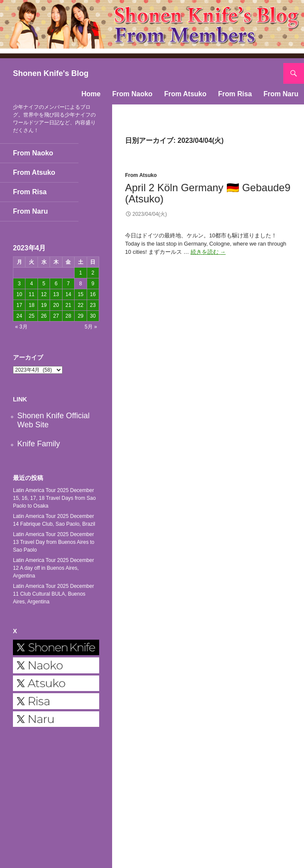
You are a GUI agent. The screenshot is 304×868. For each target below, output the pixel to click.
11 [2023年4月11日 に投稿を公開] (31, 294)
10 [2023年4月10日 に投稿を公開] (19, 294)
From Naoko (132, 94)
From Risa (235, 94)
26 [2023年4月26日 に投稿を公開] (44, 316)
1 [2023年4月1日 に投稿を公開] (80, 273)
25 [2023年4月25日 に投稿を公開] (31, 316)
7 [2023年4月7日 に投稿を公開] (68, 284)
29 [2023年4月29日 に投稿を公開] (80, 316)
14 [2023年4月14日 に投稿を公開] (68, 294)
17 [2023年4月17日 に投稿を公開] (19, 305)
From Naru (281, 94)
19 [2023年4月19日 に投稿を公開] (44, 305)
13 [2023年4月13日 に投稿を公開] (56, 294)
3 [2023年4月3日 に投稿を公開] (19, 284)
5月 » (91, 327)
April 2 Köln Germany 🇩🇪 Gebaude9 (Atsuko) (208, 193)
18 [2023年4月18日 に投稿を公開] (31, 305)
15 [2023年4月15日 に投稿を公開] (80, 294)
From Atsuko (185, 94)
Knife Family (39, 444)
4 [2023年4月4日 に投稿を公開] (32, 284)
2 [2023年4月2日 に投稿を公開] (93, 273)
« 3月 (21, 327)
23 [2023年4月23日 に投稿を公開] (93, 305)
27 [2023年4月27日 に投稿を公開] (56, 316)
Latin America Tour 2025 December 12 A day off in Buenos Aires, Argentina (53, 568)
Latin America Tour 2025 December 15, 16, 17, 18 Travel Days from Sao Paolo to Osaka (54, 498)
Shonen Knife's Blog (51, 73)
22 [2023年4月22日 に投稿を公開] (80, 305)
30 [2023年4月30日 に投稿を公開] (93, 316)
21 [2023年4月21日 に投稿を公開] (68, 305)
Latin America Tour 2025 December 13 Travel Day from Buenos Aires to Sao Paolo (54, 542)
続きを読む (208, 252)
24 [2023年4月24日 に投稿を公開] (19, 316)
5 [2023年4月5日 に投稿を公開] (44, 284)
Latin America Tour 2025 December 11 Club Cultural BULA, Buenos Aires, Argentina (53, 594)
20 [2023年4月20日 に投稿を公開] (56, 305)
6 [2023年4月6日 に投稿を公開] (56, 284)
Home (91, 94)
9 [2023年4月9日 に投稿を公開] (93, 284)
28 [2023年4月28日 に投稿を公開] (68, 316)
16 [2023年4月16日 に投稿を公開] (93, 294)
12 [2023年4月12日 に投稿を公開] (44, 294)
